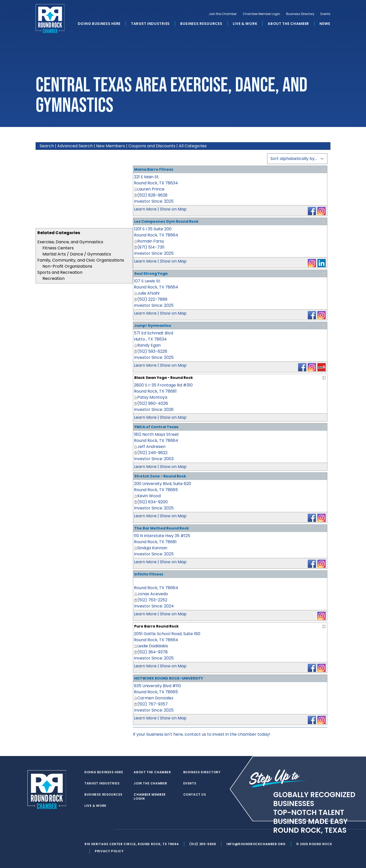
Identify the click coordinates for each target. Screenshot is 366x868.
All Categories (193, 146)
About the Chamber (288, 24)
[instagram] (108, 829)
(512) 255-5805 (203, 844)
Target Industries (150, 24)
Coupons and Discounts (152, 146)
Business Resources (201, 24)
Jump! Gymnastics (153, 326)
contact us (195, 734)
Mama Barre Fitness (154, 169)
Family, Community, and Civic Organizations (81, 260)
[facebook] (98, 829)
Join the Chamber (223, 14)
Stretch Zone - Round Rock (160, 476)
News (325, 24)
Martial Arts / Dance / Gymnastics (77, 254)
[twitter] (87, 829)
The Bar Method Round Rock (162, 528)
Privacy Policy (110, 851)
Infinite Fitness (149, 574)
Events (325, 14)
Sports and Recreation (60, 272)
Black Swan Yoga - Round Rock (164, 378)
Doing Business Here (99, 24)
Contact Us (195, 795)
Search (47, 146)
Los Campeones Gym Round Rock (166, 221)
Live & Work (245, 24)
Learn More (145, 209)
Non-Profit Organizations (67, 266)
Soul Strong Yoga (151, 274)
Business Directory (300, 14)
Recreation (54, 278)
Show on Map (173, 209)
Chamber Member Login (261, 14)
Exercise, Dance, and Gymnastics (70, 242)
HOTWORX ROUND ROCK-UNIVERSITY (169, 678)
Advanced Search (75, 146)
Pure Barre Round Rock (156, 626)
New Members (111, 146)
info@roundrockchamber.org (257, 844)
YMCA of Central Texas (156, 427)
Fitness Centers (58, 248)
